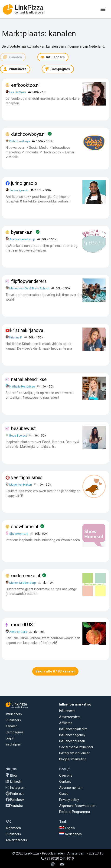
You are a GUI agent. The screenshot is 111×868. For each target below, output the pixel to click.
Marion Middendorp (23, 583)
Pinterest (17, 794)
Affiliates (66, 723)
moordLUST (23, 625)
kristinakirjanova (27, 330)
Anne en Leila (19, 632)
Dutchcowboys (20, 141)
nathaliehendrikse (29, 379)
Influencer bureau (72, 741)
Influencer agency (72, 735)
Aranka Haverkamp (22, 239)
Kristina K (16, 337)
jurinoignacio (24, 183)
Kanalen (11, 726)
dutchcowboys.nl (28, 134)
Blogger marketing (73, 759)
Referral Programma (75, 812)
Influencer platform (73, 729)
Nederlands (70, 834)
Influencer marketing (75, 704)
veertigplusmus (27, 477)
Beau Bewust (18, 435)
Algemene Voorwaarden (77, 806)
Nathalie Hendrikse (22, 386)
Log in (10, 738)
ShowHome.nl (19, 533)
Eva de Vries (18, 92)
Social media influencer (76, 747)
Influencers (14, 714)
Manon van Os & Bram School (29, 288)
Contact (65, 782)
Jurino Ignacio (19, 190)
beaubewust (23, 428)
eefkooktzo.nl (25, 85)
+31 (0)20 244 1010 (57, 858)
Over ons (66, 775)
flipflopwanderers (29, 281)
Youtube (16, 806)
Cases (64, 794)
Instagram (18, 788)
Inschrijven (13, 744)
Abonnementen (71, 788)
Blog (13, 775)
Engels (67, 828)
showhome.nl (25, 527)
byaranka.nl (22, 232)
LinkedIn (16, 782)
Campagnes (15, 732)
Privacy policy (69, 800)
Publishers (13, 720)
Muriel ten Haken (21, 484)
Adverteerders (70, 717)
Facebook (17, 800)
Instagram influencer (74, 753)
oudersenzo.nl (26, 576)
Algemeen (13, 828)
